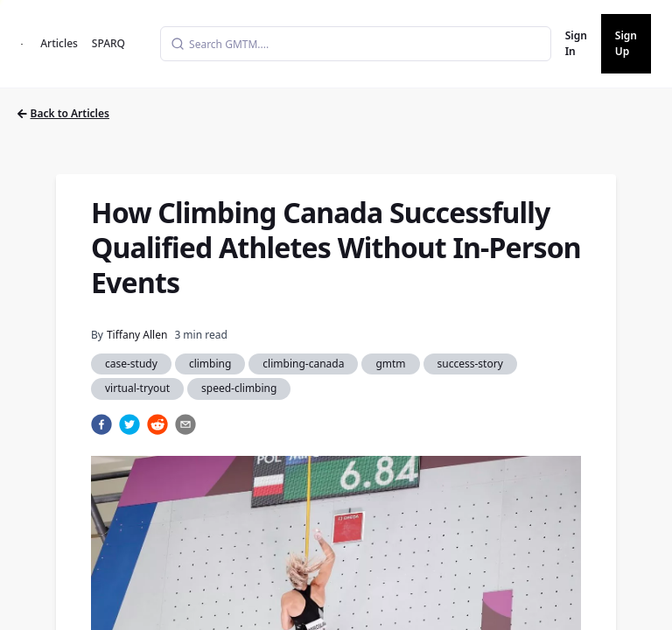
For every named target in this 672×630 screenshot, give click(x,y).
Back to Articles (63, 113)
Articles (59, 43)
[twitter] (129, 424)
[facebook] (101, 424)
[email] (185, 424)
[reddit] (157, 424)
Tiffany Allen (137, 335)
